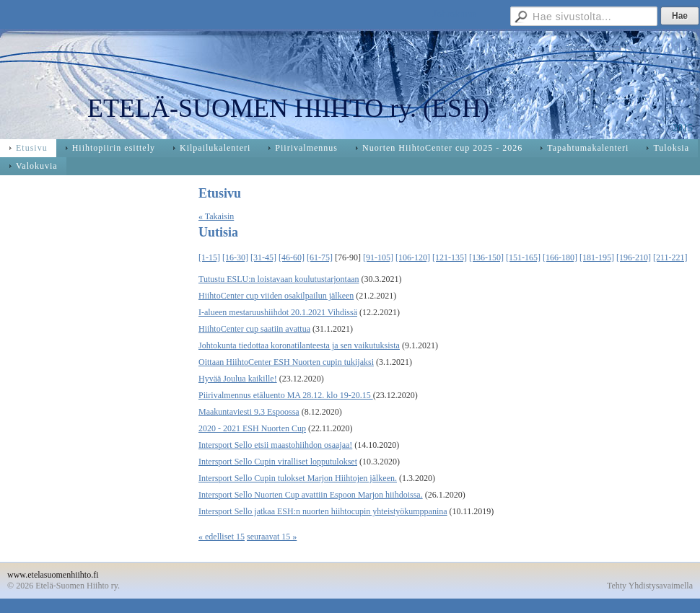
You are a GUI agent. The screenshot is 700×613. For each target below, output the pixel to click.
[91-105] (378, 257)
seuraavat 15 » (272, 537)
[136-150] (486, 257)
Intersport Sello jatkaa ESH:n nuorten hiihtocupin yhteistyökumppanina (323, 511)
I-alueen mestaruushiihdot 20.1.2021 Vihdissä (278, 312)
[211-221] (670, 257)
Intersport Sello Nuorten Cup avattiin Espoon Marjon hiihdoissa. (311, 495)
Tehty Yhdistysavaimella (650, 586)
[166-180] (560, 257)
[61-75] (320, 257)
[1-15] (209, 257)
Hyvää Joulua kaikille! (238, 379)
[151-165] (523, 257)
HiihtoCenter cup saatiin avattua (254, 329)
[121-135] (450, 257)
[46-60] (292, 257)
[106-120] (413, 257)
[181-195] (597, 257)
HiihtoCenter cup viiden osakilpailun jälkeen (276, 296)
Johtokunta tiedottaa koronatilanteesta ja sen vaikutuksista (299, 345)
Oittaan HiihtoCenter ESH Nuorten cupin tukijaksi (286, 362)
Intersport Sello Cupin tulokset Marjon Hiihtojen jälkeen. (298, 478)
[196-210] (634, 257)
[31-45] (263, 257)
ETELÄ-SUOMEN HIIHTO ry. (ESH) (288, 108)
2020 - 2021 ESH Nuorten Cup (252, 428)
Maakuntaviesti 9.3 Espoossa (249, 412)
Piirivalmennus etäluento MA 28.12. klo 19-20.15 (286, 395)
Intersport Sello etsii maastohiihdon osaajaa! (275, 445)
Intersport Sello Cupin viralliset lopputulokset (278, 462)
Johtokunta (455, 14)
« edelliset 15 (222, 537)
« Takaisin (216, 216)
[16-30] (235, 257)
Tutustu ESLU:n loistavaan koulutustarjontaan (279, 279)
